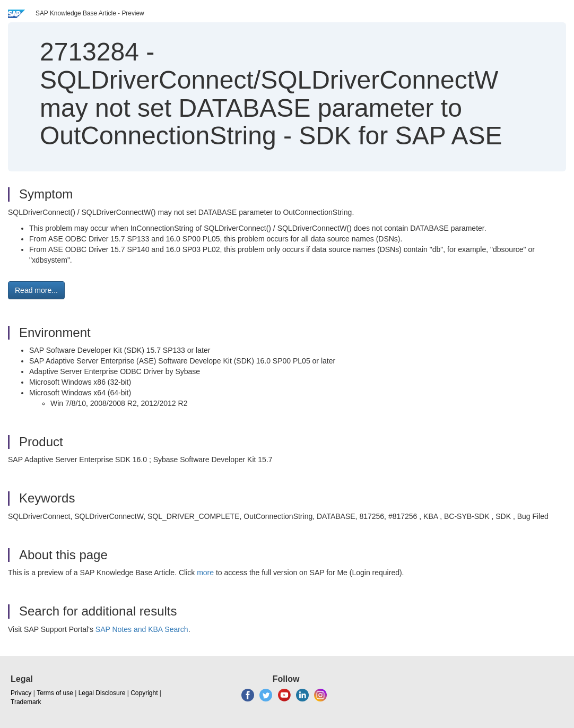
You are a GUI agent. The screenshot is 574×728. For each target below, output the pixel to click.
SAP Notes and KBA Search (142, 629)
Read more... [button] (36, 290)
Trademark (26, 702)
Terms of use (55, 693)
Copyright (144, 693)
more (205, 573)
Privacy (21, 693)
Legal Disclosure (102, 693)
